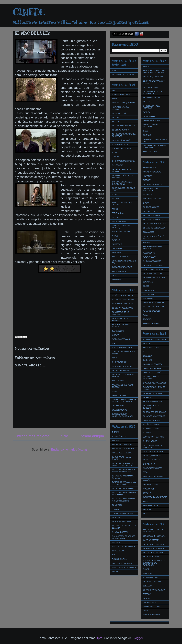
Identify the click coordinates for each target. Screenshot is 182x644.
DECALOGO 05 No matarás (123, 488)
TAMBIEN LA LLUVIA (152, 607)
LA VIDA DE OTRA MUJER (154, 278)
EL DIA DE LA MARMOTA (153, 220)
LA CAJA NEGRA (150, 441)
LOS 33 (146, 286)
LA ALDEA (116, 517)
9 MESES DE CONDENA (122, 95)
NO (113, 555)
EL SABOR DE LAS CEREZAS (151, 407)
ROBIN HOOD (149, 489)
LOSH (115, 194)
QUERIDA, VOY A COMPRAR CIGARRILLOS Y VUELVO (124, 401)
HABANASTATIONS (151, 429)
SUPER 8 (147, 493)
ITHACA (115, 153)
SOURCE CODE (150, 602)
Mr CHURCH (117, 217)
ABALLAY (147, 343)
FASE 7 (146, 569)
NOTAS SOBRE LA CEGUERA (151, 126)
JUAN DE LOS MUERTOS (123, 513)
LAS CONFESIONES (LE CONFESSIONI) (122, 183)
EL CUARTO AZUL (151, 211)
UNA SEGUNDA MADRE (122, 267)
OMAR (115, 391)
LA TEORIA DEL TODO (152, 274)
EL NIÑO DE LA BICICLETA (154, 228)
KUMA (115, 358)
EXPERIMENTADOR (120, 144)
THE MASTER (118, 406)
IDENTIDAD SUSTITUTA (122, 347)
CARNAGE (147, 360)
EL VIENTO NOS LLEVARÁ (154, 416)
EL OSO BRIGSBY (151, 87)
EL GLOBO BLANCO (120, 130)
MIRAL (146, 472)
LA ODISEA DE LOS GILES (123, 74)
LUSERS (116, 199)
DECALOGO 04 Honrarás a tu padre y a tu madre (124, 483)
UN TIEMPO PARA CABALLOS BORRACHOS (123, 415)
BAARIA (146, 352)
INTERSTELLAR (150, 257)
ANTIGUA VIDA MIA (151, 348)
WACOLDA (117, 572)
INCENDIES (148, 433)
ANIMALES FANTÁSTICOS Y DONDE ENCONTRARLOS (155, 72)
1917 (114, 70)
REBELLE (116, 240)
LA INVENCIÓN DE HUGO (154, 451)
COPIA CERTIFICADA (152, 368)
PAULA (115, 236)
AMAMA (115, 99)
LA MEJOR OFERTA (120, 532)
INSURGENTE (149, 253)
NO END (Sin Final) (120, 559)
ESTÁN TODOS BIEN (152, 424)
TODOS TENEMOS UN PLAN (124, 567)
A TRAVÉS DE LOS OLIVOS (154, 339)
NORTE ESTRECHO (151, 121)
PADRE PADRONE (120, 395)
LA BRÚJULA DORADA (121, 522)
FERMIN (146, 242)
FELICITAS (147, 573)
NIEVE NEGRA (149, 116)
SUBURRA (116, 253)
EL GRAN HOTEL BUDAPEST (155, 224)
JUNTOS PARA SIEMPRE (153, 437)
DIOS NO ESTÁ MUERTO (122, 304)
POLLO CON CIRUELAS (122, 563)
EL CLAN (116, 117)
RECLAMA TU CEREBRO (153, 307)
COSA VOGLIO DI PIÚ (152, 373)
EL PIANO (147, 102)
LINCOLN (116, 542)
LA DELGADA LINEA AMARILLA (151, 107)
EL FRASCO (148, 397)
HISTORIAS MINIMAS (121, 339)
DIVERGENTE (149, 195)
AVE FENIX (148, 176)
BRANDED (147, 356)
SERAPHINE (117, 244)
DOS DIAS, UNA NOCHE (153, 199)
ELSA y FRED (149, 232)
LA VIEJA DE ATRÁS (151, 460)
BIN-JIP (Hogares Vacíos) (153, 77)
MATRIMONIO (118, 381)
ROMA (146, 315)
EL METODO (117, 505)
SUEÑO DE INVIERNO (121, 257)
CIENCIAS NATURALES (153, 184)
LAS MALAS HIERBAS (121, 370)
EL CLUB (116, 122)
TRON (146, 611)
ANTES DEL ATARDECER (123, 453)
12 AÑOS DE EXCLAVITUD (123, 296)
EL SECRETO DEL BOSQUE (155, 412)
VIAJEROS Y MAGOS (152, 505)
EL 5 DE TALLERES (151, 207)
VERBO (146, 501)
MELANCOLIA (118, 213)
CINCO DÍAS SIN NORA (153, 364)
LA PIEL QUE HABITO (152, 456)
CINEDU (29, 12)
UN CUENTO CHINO (151, 615)
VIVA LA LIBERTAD (151, 323)
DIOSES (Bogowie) (120, 113)
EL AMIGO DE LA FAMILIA (154, 548)
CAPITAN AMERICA (151, 540)
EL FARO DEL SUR (151, 557)
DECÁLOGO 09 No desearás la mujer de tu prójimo (124, 500)
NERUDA (147, 112)
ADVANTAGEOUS (150, 168)
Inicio (64, 436)
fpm (100, 638)
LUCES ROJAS (118, 551)
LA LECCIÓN (117, 165)
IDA (114, 343)
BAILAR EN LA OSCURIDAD (124, 300)
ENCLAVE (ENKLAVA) (121, 140)
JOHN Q (115, 509)
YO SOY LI (116, 280)
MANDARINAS (149, 290)
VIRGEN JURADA (119, 271)
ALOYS (146, 66)
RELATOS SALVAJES (152, 311)
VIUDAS (146, 514)
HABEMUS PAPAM (151, 577)
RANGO (146, 598)
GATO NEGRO (118, 331)
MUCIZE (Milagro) (119, 221)
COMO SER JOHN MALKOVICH (151, 189)
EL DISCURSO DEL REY (153, 552)
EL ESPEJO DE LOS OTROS (124, 126)
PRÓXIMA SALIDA (151, 485)
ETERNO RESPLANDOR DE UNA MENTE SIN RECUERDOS (155, 563)
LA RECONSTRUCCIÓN (122, 366)
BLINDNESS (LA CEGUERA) (155, 536)
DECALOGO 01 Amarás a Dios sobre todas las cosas (123, 464)
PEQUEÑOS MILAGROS (153, 476)
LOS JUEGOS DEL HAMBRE (124, 547)
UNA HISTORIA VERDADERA (155, 497)
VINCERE (147, 510)
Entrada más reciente (32, 436)
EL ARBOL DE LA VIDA (152, 393)
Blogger (138, 638)
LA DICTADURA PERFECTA (123, 161)
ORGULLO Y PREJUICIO (122, 232)
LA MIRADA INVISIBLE (152, 582)
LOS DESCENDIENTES (153, 468)
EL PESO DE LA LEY (152, 98)
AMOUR (115, 440)
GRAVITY (116, 335)
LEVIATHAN (148, 282)
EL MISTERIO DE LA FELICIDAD (120, 313)
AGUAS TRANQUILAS (152, 172)
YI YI (114, 275)
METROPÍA (148, 594)
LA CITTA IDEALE (119, 362)
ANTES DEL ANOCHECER (123, 449)
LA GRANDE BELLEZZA (153, 265)
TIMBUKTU (148, 319)
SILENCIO (147, 135)
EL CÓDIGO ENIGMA (152, 215)
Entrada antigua (91, 436)
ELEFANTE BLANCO (151, 420)
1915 (114, 90)
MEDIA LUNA (148, 294)
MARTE (115, 209)
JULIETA (116, 157)
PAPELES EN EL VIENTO (153, 303)
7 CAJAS (116, 432)
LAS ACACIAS (149, 464)
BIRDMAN (147, 180)
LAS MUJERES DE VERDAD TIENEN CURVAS (124, 537)
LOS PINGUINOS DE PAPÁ (154, 590)
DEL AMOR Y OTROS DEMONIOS (152, 378)
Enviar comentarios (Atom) (69, 449)
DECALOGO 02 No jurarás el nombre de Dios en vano (124, 471)
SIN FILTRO (117, 248)
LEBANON (147, 586)
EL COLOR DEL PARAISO (123, 308)
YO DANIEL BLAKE (151, 152)
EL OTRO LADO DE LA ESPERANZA (152, 92)
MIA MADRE (148, 298)
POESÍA (146, 481)
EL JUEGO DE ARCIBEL (153, 402)
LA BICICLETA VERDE (152, 261)
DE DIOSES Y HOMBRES (153, 544)
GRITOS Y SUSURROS (122, 149)
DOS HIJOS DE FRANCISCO (155, 383)
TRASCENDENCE (119, 410)
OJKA (145, 131)
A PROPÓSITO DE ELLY (122, 436)
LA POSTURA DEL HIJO (153, 269)
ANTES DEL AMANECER (122, 445)
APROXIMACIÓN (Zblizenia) (123, 103)
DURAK (146, 203)
